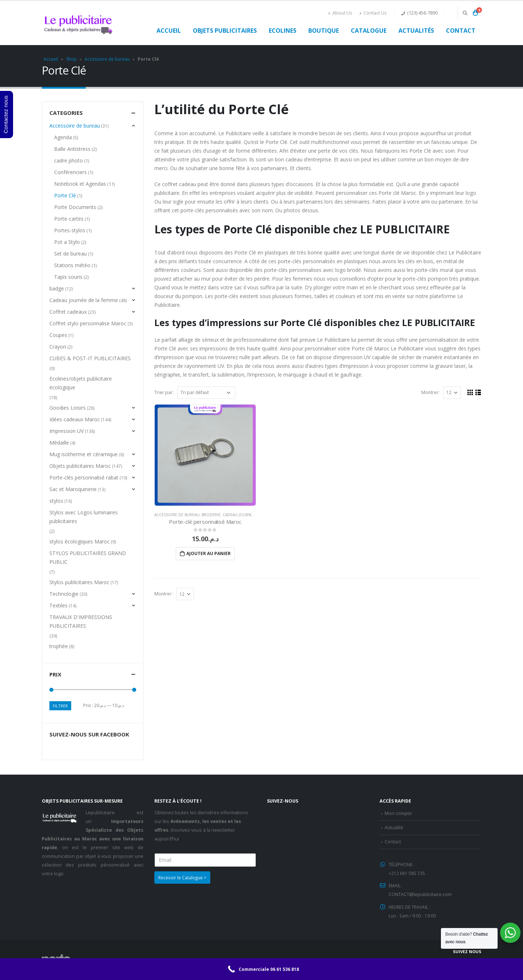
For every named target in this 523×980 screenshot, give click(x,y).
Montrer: (430, 392)
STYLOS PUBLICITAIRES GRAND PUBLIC (88, 557)
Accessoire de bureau (107, 59)
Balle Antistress (73, 149)
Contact (461, 31)
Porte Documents (76, 207)
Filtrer (61, 706)
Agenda (63, 137)
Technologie (64, 594)
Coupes (58, 335)
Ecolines (283, 31)
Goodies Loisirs (68, 408)
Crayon (58, 347)
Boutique (324, 31)
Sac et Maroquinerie (73, 489)
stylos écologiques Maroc (80, 541)
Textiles (58, 605)
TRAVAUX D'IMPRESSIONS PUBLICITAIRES (81, 621)
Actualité (394, 827)
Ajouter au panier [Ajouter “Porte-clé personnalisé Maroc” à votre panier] (208, 553)
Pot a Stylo (67, 242)
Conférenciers (71, 172)
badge (57, 288)
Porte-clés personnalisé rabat (84, 477)
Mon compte (398, 813)
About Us (340, 13)
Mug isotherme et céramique (84, 454)
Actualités (416, 31)
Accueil (169, 31)
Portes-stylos (70, 230)
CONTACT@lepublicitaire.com (420, 893)
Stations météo (73, 265)
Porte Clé (65, 195)
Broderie (211, 515)
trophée (59, 646)
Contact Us (373, 13)
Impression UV (66, 431)
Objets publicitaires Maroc (80, 466)
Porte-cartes (69, 219)
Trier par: (164, 392)
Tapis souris (69, 277)
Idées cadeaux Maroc (75, 419)
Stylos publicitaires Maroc (79, 582)
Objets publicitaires (225, 31)
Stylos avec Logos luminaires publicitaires (84, 517)
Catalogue (369, 31)
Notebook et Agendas (80, 184)
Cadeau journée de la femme (252, 515)
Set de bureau (71, 254)
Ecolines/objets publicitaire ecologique (81, 383)
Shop (71, 59)
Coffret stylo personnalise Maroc (88, 323)
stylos (56, 501)
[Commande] (206, 393)
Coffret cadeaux (68, 312)
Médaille (59, 443)
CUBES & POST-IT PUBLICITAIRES (90, 358)
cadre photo (69, 160)
